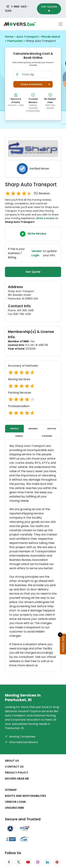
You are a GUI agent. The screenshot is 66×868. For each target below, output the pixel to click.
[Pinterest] (57, 862)
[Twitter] (19, 862)
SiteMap (11, 790)
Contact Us (14, 767)
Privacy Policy (16, 773)
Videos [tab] (19, 436)
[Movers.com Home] (20, 24)
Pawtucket (15, 41)
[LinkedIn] (47, 862)
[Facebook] (9, 862)
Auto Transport (27, 37)
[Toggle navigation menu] (61, 24)
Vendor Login (15, 802)
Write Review (33, 234)
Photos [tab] (52, 429)
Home (9, 37)
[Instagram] (38, 862)
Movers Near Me (17, 779)
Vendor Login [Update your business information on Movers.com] (37, 253)
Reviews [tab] (33, 429)
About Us (12, 761)
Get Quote (33, 272)
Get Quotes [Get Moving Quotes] (49, 9)
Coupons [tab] (47, 436)
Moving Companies (20, 737)
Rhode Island (51, 37)
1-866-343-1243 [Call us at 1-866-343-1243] (16, 9)
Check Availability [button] (36, 84)
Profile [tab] (14, 429)
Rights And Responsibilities (26, 796)
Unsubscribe (14, 808)
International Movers (21, 742)
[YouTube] (28, 862)
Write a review (45, 218)
